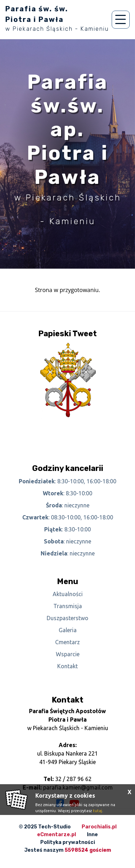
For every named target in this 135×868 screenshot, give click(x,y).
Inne (92, 835)
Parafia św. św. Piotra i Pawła (57, 18)
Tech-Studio (54, 827)
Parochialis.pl (99, 827)
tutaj (98, 811)
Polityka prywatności (68, 842)
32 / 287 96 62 (73, 779)
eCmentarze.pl (57, 835)
